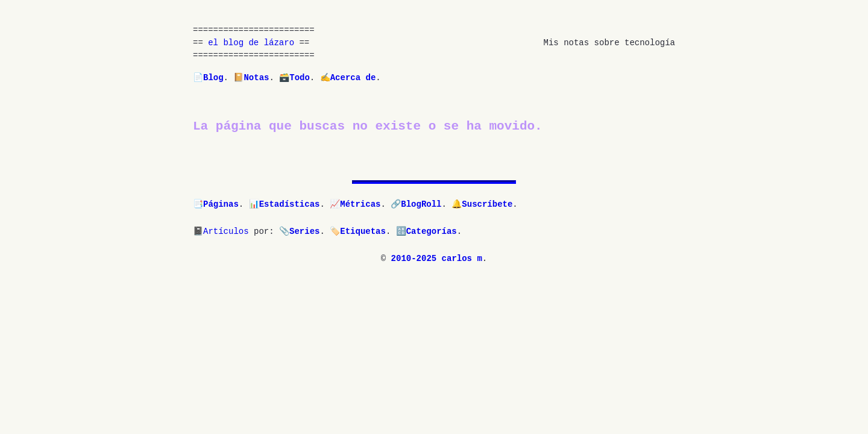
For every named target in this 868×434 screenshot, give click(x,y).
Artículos (226, 232)
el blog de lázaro (251, 43)
